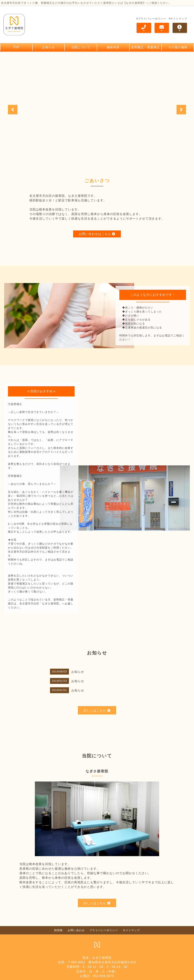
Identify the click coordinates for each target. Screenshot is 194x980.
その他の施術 (178, 47)
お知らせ (48, 47)
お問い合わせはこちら (97, 227)
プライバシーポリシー (151, 18)
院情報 (58, 940)
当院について (81, 47)
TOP (16, 47)
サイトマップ (178, 18)
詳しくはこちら (97, 720)
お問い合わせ (76, 940)
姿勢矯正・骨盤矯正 (145, 47)
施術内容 (113, 47)
